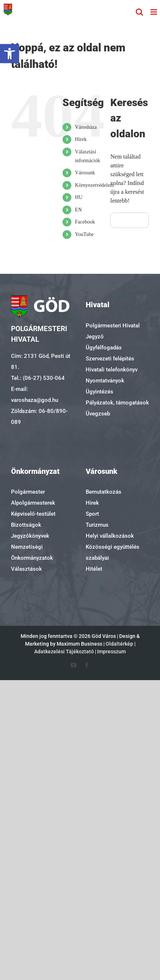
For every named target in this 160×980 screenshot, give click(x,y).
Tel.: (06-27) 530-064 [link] (38, 378)
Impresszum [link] (111, 651)
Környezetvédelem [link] (95, 185)
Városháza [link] (86, 127)
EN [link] (79, 210)
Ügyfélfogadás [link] (104, 348)
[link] (10, 54)
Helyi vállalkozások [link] (110, 536)
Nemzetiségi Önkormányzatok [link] (32, 552)
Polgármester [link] (28, 492)
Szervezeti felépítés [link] (110, 359)
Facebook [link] (85, 222)
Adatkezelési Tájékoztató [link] (64, 651)
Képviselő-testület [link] (33, 514)
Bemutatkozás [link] (104, 492)
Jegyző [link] (95, 337)
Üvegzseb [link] (98, 414)
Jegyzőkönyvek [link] (30, 536)
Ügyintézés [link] (99, 392)
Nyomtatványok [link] (105, 381)
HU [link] (79, 197)
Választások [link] (26, 569)
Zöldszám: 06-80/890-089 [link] (39, 417)
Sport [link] (92, 514)
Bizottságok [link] (26, 525)
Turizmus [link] (97, 525)
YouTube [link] (84, 234)
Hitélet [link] (94, 569)
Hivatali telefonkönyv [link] (112, 370)
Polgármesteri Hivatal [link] (113, 326)
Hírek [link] (81, 139)
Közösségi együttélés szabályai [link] (113, 552)
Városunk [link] (85, 173)
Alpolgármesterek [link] (33, 503)
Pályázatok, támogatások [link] (117, 403)
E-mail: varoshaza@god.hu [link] (35, 395)
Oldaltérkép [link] (119, 644)
